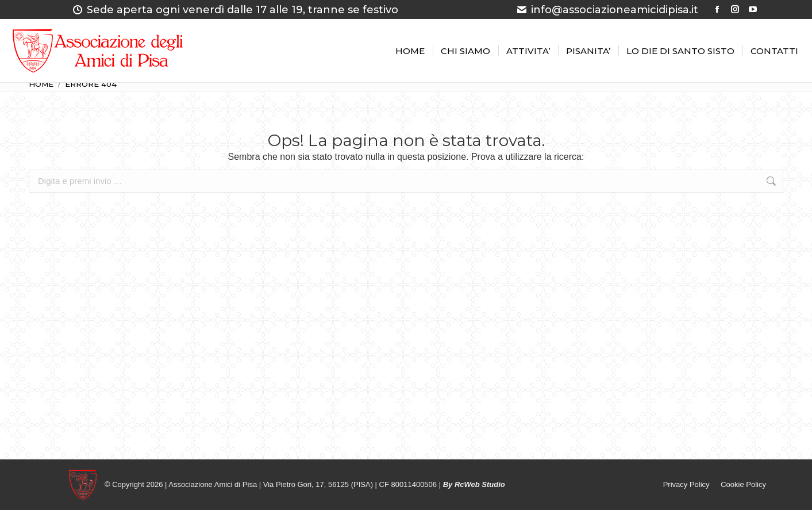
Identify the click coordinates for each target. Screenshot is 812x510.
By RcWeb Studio (474, 484)
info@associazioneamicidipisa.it (607, 10)
